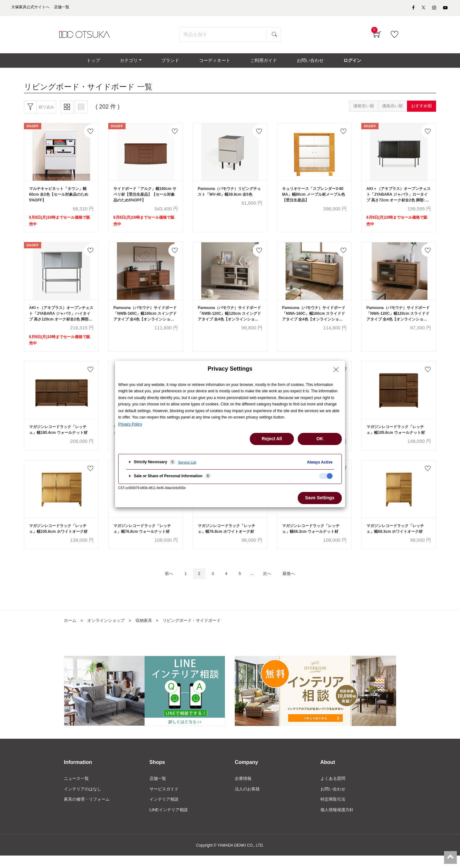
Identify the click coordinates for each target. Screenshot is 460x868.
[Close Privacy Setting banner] (336, 370)
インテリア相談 (165, 811)
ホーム (71, 631)
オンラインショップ (108, 631)
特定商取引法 (334, 811)
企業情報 (244, 789)
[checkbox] (326, 476)
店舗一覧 (158, 789)
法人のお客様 (248, 800)
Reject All (272, 439)
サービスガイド (165, 800)
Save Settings (320, 498)
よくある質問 (334, 789)
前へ (162, 584)
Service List (187, 462)
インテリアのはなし (84, 800)
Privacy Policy (130, 424)
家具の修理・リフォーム (88, 811)
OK (320, 439)
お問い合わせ (334, 800)
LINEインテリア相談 (170, 822)
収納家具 (148, 631)
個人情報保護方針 (338, 822)
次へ (271, 584)
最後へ (295, 584)
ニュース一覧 (77, 789)
